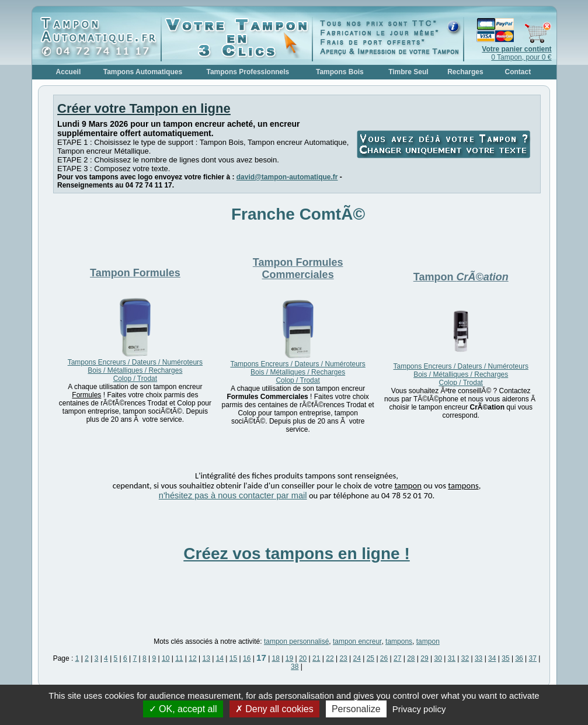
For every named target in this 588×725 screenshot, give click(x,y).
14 (220, 658)
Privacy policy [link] (419, 709)
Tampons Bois (340, 72)
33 (479, 658)
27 (397, 658)
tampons (399, 641)
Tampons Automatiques (143, 72)
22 (330, 658)
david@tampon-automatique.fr (287, 177)
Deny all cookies (274, 709)
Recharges (465, 72)
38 (295, 667)
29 (424, 658)
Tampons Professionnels (248, 72)
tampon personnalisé (296, 641)
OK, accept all (183, 709)
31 (452, 658)
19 (289, 658)
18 (276, 658)
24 (357, 658)
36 (519, 658)
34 (492, 658)
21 (316, 658)
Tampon (135, 273)
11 (179, 658)
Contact (518, 72)
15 (233, 658)
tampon (428, 641)
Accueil (69, 72)
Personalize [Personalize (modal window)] (356, 709)
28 (411, 658)
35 (505, 658)
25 (370, 658)
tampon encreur (357, 641)
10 (166, 658)
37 (533, 658)
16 (247, 658)
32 (465, 658)
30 (438, 658)
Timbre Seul (408, 72)
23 (343, 658)
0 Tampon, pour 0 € (516, 53)
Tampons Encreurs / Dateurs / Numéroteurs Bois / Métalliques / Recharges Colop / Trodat (135, 370)
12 (192, 658)
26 (384, 658)
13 (206, 658)
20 (303, 658)
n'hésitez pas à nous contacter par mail (233, 495)
